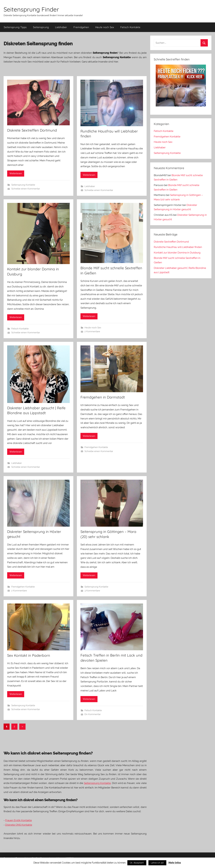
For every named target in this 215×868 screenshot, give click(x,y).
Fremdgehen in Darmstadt (103, 397)
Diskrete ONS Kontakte (19, 825)
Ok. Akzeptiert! (137, 863)
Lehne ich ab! (157, 863)
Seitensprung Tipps (15, 27)
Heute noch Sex (105, 27)
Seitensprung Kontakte (23, 185)
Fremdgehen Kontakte (96, 447)
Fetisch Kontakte (130, 27)
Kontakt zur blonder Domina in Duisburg (177, 253)
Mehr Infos (175, 863)
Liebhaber (61, 27)
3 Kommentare (92, 591)
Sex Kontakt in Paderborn (29, 655)
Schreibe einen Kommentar (26, 189)
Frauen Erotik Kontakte (19, 820)
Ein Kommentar (93, 714)
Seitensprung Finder (31, 9)
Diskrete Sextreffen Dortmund (32, 130)
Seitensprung (41, 27)
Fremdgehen (81, 27)
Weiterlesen (16, 173)
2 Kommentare (92, 331)
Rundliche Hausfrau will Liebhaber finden (178, 247)
